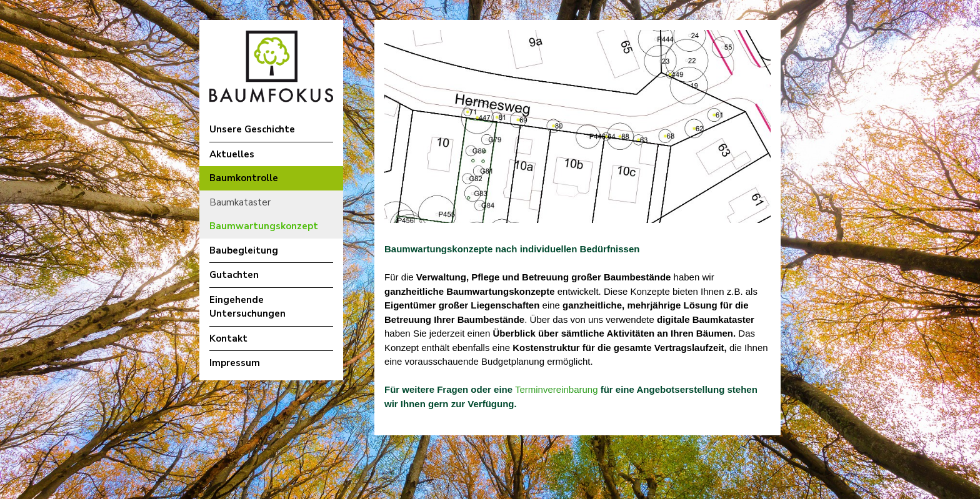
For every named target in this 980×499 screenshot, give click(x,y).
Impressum (235, 363)
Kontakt (228, 338)
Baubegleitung (244, 250)
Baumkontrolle (244, 178)
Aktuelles (232, 154)
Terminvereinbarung (555, 389)
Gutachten (234, 275)
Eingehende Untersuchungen (247, 307)
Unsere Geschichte (252, 129)
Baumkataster (240, 202)
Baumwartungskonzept (264, 226)
